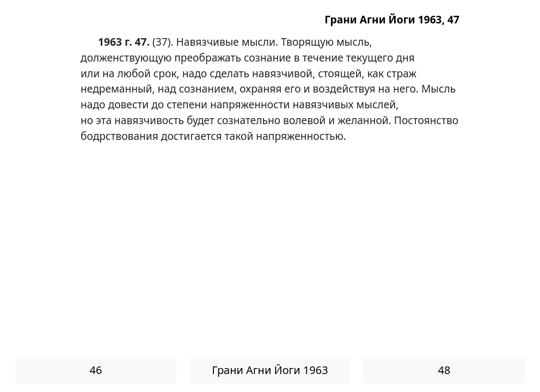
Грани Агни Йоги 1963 (270, 370)
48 (444, 370)
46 (96, 370)
